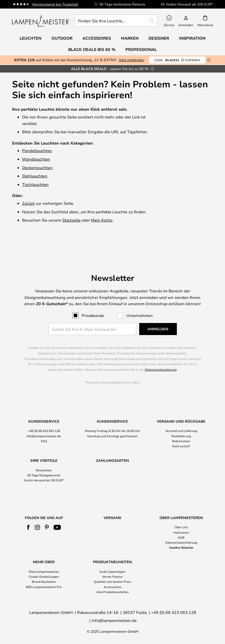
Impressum (181, 532)
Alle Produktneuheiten (112, 592)
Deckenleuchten (37, 168)
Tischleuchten (35, 184)
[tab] (44, 417)
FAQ (44, 424)
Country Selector (181, 547)
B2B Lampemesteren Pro (44, 587)
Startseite (71, 220)
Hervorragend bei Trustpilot (55, 4)
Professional (141, 49)
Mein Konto (102, 220)
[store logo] (40, 21)
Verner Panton (112, 576)
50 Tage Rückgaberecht (44, 459)
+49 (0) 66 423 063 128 (44, 414)
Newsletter (44, 454)
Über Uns (181, 527)
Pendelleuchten (37, 150)
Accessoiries (112, 587)
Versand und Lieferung (181, 414)
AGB (181, 537)
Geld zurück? (181, 429)
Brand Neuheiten (44, 582)
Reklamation (181, 424)
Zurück (28, 203)
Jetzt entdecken (131, 60)
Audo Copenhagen (112, 571)
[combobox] (116, 21)
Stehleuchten (35, 176)
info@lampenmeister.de (44, 419)
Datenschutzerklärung (161, 353)
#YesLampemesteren (44, 571)
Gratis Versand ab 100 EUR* (44, 464)
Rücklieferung (181, 419)
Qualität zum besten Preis (112, 582)
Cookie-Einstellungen (44, 576)
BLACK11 (177, 60)
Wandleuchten (36, 159)
